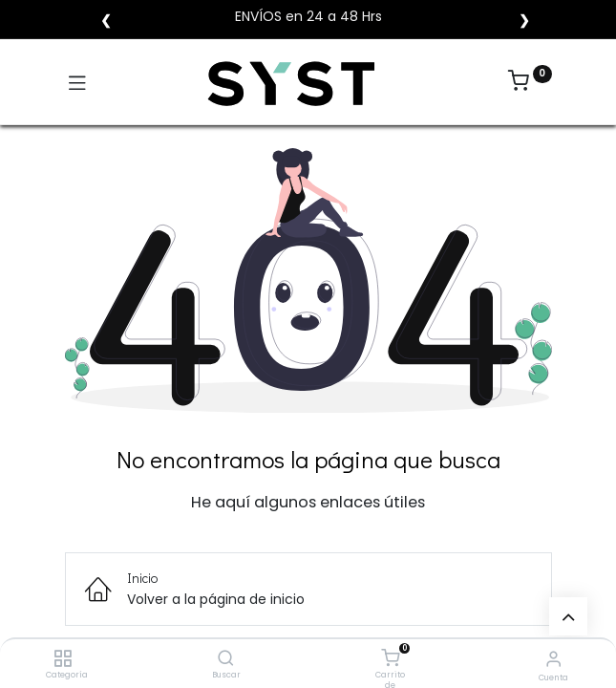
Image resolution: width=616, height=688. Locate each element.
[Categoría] (63, 659)
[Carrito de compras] (390, 658)
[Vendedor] (553, 659)
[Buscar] (226, 659)
